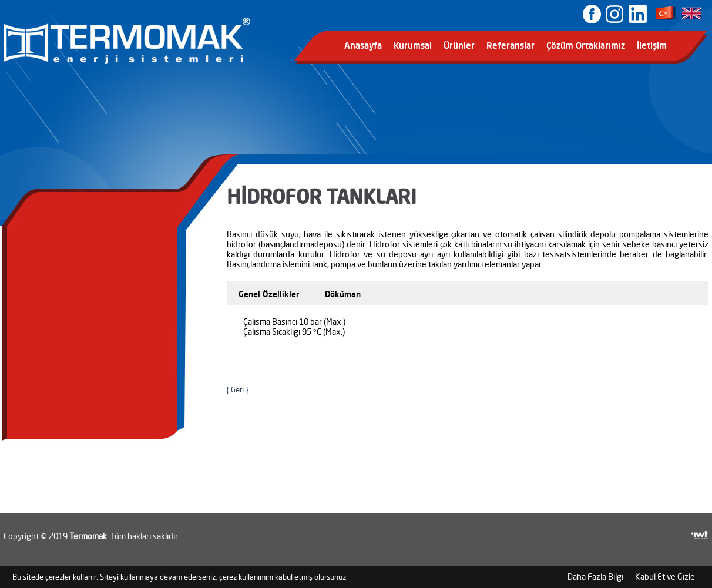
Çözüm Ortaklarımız (586, 46)
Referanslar (511, 46)
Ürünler (459, 46)
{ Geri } (237, 389)
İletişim (652, 46)
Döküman (343, 294)
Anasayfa (363, 46)
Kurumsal (413, 46)
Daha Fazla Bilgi (595, 577)
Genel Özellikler (269, 294)
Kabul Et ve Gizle (665, 577)
